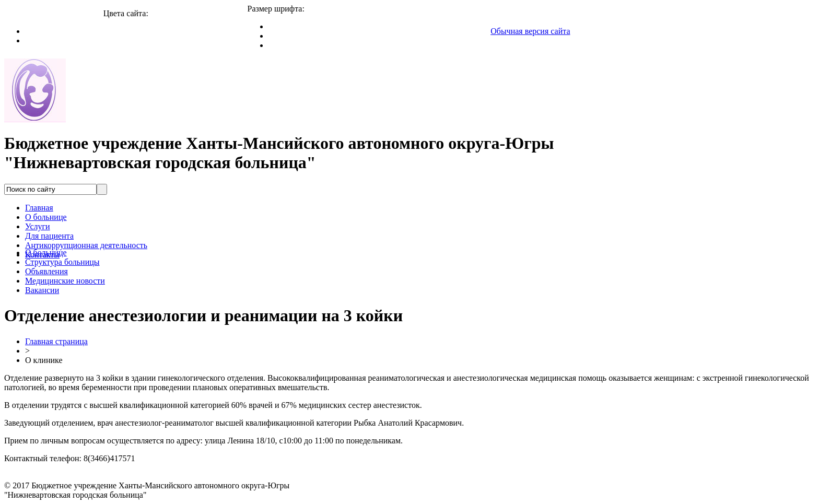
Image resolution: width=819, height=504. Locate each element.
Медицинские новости (65, 281)
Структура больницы (62, 262)
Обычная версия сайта (530, 31)
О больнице (46, 217)
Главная (39, 208)
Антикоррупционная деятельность (86, 245)
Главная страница (56, 341)
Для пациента (49, 236)
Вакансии (42, 290)
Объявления (46, 271)
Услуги (38, 226)
